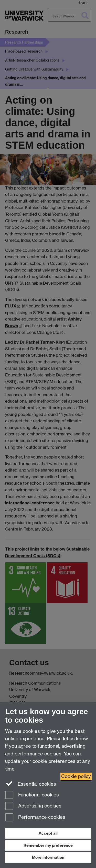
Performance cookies (35, 818)
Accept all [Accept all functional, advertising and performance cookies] (48, 833)
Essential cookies (31, 784)
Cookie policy (76, 776)
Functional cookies (32, 795)
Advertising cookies (33, 806)
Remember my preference (48, 845)
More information (48, 857)
